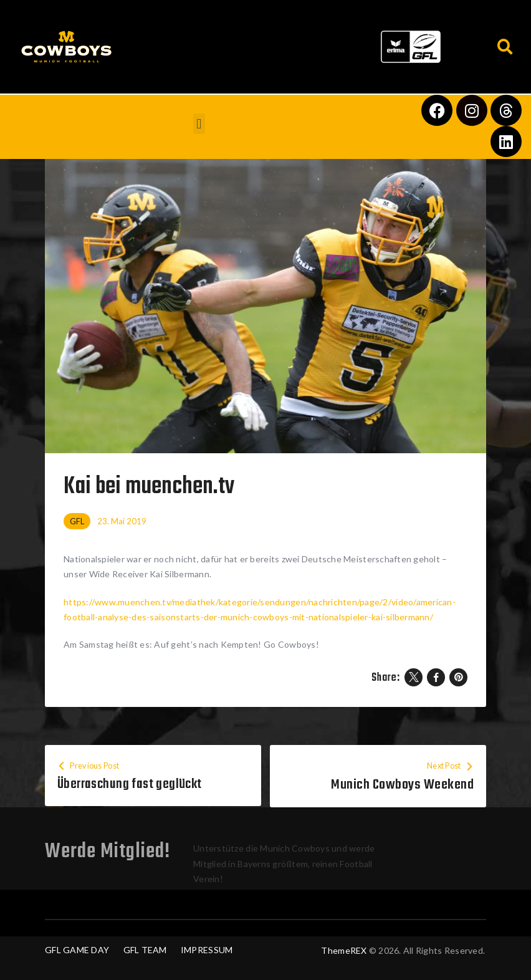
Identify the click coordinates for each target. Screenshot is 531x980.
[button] (252, 44)
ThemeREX (344, 950)
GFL (77, 521)
